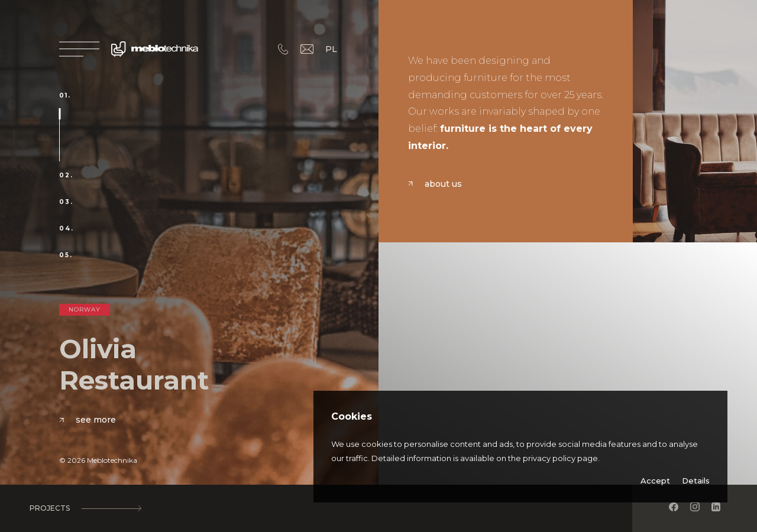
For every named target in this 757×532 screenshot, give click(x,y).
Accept (655, 481)
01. (65, 96)
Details (696, 481)
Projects (85, 508)
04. (67, 229)
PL (331, 49)
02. (66, 176)
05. (66, 255)
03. (66, 202)
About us (435, 184)
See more (88, 420)
